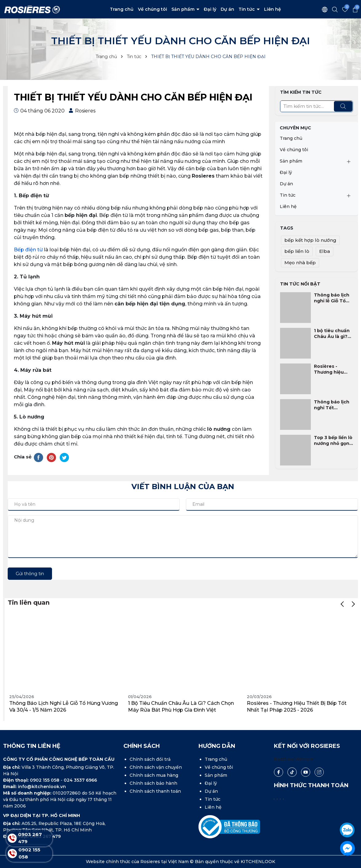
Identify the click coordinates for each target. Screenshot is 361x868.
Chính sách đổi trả (150, 759)
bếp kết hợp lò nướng (310, 240)
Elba (325, 251)
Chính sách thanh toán (155, 791)
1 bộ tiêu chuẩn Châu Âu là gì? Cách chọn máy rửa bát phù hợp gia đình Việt (333, 334)
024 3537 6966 (80, 780)
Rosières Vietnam (294, 759)
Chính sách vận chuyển (156, 767)
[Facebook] (279, 772)
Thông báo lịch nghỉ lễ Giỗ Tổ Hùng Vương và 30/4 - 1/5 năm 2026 (332, 298)
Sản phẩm (184, 9)
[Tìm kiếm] (343, 106)
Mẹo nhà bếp (300, 263)
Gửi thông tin (30, 574)
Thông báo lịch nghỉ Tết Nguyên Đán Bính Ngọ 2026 (332, 405)
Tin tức (247, 9)
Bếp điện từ (28, 250)
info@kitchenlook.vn (42, 787)
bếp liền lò (297, 251)
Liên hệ (273, 9)
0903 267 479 (30, 838)
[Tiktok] (292, 772)
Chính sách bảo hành (153, 783)
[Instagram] (319, 772)
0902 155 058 (45, 780)
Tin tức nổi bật (300, 284)
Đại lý (210, 9)
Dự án (227, 9)
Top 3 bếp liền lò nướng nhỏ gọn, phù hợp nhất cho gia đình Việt (333, 441)
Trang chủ (122, 9)
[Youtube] (306, 772)
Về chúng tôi (152, 9)
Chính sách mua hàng (154, 775)
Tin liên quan (29, 603)
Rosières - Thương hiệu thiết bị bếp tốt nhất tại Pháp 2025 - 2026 (332, 369)
